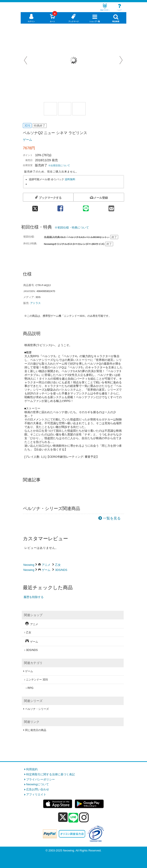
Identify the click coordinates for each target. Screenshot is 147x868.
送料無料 (70, 179)
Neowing (29, 565)
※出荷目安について (59, 165)
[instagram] (84, 817)
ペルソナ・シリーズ (37, 709)
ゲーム (28, 140)
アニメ (46, 565)
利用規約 (32, 769)
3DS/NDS (61, 570)
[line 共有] (86, 207)
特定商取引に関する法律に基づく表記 (51, 774)
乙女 (58, 565)
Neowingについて (38, 784)
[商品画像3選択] (79, 109)
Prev (26, 60)
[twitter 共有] (35, 207)
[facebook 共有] (60, 207)
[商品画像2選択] (65, 109)
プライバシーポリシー (40, 779)
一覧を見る (112, 518)
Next (121, 60)
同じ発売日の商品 (36, 730)
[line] (73, 818)
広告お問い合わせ (38, 789)
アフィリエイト (36, 794)
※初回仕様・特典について (72, 228)
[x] (63, 817)
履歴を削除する (34, 597)
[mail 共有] (111, 207)
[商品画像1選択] (50, 109)
